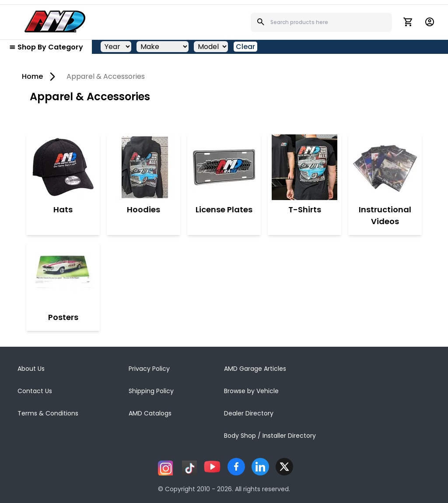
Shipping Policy (151, 391)
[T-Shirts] (304, 167)
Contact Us (35, 391)
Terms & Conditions (48, 413)
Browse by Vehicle (251, 391)
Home (32, 76)
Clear (245, 47)
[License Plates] (224, 167)
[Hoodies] (143, 167)
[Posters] (63, 275)
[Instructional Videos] (385, 167)
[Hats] (63, 167)
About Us (31, 369)
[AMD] (55, 21)
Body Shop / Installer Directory (270, 436)
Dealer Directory (249, 413)
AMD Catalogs (150, 413)
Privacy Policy (149, 369)
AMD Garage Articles (255, 369)
